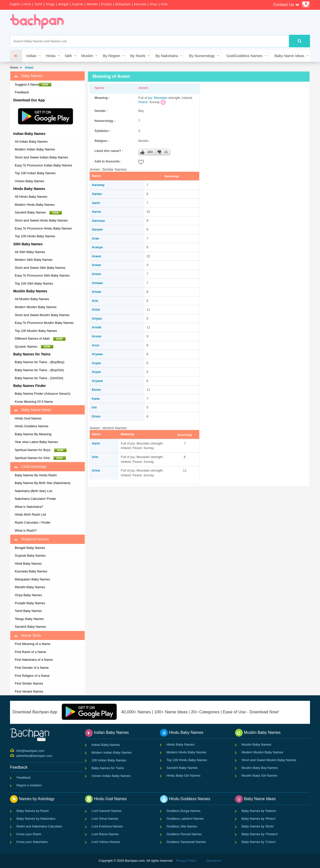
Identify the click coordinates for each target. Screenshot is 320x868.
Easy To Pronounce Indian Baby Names (43, 165)
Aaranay (98, 185)
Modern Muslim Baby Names (36, 307)
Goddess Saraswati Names (186, 842)
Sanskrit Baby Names (38, 212)
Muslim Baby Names (256, 744)
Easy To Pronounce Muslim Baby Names (44, 323)
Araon (96, 256)
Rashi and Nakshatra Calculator (39, 826)
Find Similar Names (29, 683)
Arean (96, 265)
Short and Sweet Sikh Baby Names (40, 268)
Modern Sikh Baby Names (34, 260)
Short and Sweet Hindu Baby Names (41, 220)
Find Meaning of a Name (32, 644)
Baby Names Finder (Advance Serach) (43, 394)
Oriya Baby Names (28, 595)
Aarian (97, 194)
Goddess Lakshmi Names (185, 819)
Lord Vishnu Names (106, 842)
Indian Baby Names (106, 745)
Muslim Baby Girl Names (259, 776)
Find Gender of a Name (32, 668)
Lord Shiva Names (105, 819)
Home (14, 68)
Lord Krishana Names (107, 826)
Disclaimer (214, 861)
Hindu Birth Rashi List (30, 514)
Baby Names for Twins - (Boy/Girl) (39, 370)
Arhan (96, 292)
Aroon (96, 336)
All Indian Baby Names (31, 142)
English (15, 4)
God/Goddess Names (244, 56)
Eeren (96, 390)
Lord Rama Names (105, 834)
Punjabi (106, 4)
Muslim (87, 56)
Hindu (51, 56)
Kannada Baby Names (31, 571)
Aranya (97, 247)
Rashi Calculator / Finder (33, 522)
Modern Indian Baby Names (35, 149)
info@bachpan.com (17, 750)
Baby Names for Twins (108, 768)
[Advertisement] (161, 22)
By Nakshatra (167, 56)
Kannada (140, 4)
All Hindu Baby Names (31, 197)
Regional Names (31, 539)
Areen (28, 68)
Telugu (50, 4)
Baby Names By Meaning (33, 434)
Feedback (22, 92)
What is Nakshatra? (29, 507)
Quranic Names (34, 347)
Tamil (38, 4)
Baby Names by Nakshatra (36, 819)
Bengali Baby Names (30, 548)
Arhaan (97, 283)
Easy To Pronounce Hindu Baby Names (43, 228)
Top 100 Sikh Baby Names (34, 283)
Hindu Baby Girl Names (183, 776)
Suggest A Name (33, 85)
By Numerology (202, 56)
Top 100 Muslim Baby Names (36, 331)
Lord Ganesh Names (106, 811)
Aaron (96, 212)
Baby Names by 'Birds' (258, 826)
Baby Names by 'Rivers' (259, 819)
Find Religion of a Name (32, 676)
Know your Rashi (29, 834)
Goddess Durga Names (183, 811)
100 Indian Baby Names (109, 760)
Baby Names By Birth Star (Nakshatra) (43, 483)
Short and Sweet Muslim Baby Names (42, 315)
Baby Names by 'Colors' (259, 842)
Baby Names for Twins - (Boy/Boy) (39, 362)
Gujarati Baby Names (30, 556)
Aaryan (97, 229)
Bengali (63, 4)
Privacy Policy (186, 861)
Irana (96, 399)
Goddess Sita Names (182, 826)
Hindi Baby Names (28, 564)
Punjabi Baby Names (30, 603)
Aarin (96, 203)
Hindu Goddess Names (31, 426)
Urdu (164, 4)
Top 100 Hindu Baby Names (35, 236)
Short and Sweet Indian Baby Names (41, 157)
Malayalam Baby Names (32, 579)
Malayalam (123, 4)
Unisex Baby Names (29, 181)
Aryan (96, 363)
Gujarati (78, 4)
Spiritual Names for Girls (40, 458)
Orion (96, 416)
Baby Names (28, 76)
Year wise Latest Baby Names (36, 442)
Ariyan (97, 318)
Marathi (92, 4)
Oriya (153, 4)
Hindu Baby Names (180, 744)
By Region (112, 56)
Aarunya (98, 221)
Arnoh (96, 327)
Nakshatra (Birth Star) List (33, 491)
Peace (143, 102)
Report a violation (29, 785)
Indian (31, 56)
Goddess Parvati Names (184, 834)
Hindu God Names (28, 418)
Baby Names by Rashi (33, 811)
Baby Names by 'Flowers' (260, 834)
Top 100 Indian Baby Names (35, 173)
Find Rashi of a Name (30, 652)
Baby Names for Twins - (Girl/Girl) (39, 378)
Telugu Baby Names (29, 619)
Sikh (68, 56)
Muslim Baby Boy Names (260, 768)
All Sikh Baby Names (30, 252)
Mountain (161, 98)
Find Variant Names (29, 691)
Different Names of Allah (40, 339)
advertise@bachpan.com (17, 755)
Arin (95, 301)
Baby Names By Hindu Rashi (36, 475)
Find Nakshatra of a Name (34, 660)
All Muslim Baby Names (32, 299)
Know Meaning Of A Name (34, 402)
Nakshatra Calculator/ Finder (35, 499)
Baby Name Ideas (289, 56)
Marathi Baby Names (30, 587)
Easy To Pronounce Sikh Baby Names (42, 275)
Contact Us (286, 5)
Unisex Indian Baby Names (111, 776)
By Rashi (138, 56)
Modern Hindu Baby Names (35, 205)
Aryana (97, 381)
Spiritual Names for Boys (41, 450)
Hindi (27, 4)
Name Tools (27, 635)
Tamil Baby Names (28, 611)
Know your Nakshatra (32, 842)
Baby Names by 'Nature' (259, 811)
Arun (95, 345)
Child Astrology (30, 467)
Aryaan (97, 354)
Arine (96, 309)
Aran (95, 238)
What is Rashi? (26, 530)
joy (150, 98)
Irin (94, 407)
